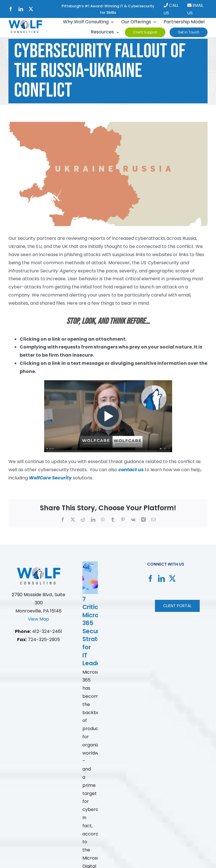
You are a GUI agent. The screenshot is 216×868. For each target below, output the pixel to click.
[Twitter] (172, 578)
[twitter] (31, 9)
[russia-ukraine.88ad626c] (108, 174)
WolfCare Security (50, 478)
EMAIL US (195, 9)
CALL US (171, 9)
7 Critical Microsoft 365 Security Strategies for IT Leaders (98, 631)
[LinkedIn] (161, 578)
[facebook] (11, 9)
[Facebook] (150, 578)
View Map (39, 619)
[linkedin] (21, 9)
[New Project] (25, 22)
